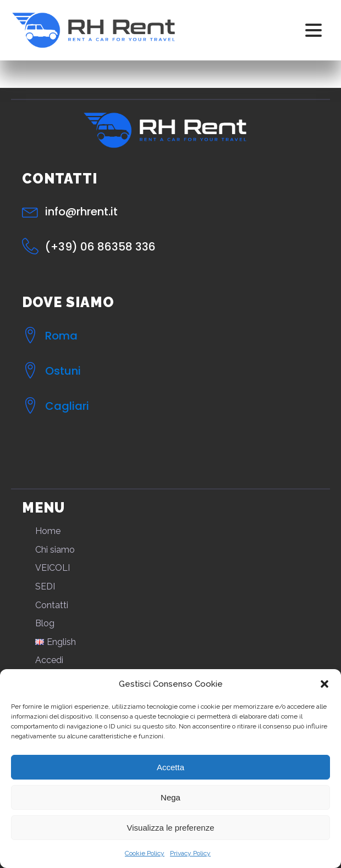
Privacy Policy (190, 853)
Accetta (170, 767)
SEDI (45, 586)
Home (48, 531)
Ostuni (63, 371)
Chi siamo (55, 550)
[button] (324, 684)
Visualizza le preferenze (171, 828)
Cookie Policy (145, 853)
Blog (45, 623)
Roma (61, 336)
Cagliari (67, 406)
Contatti (52, 605)
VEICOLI (53, 568)
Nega (170, 797)
